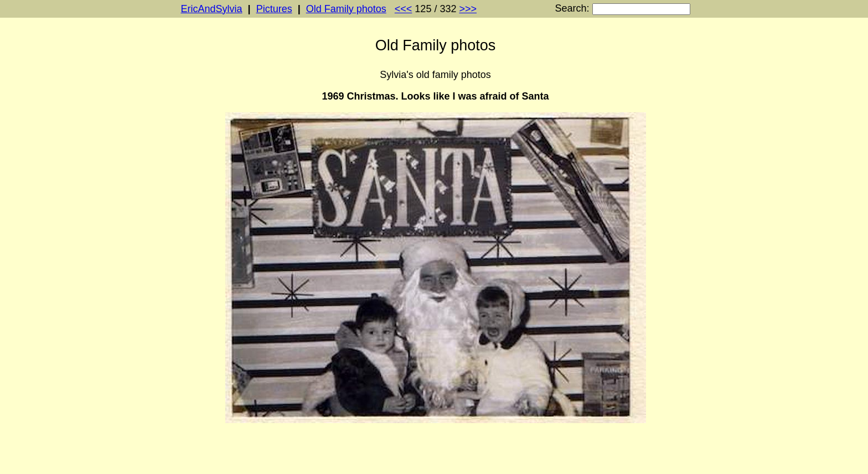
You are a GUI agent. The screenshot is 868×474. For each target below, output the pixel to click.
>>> (468, 9)
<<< (404, 9)
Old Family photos (346, 9)
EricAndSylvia (212, 9)
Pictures (274, 9)
